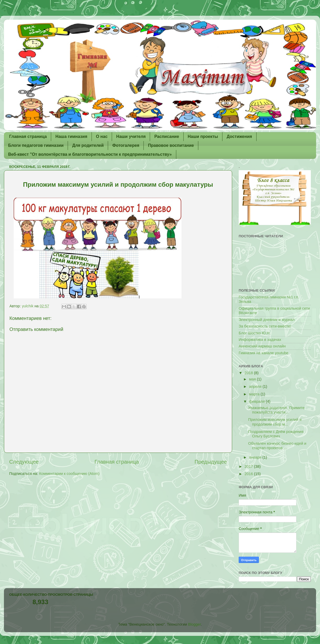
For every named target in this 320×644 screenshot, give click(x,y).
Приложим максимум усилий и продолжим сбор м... (275, 422)
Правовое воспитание (171, 145)
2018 (249, 373)
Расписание (167, 136)
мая (253, 379)
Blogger (194, 624)
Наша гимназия (71, 136)
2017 (249, 466)
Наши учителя (131, 136)
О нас (102, 136)
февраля (258, 401)
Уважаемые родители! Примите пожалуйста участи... (276, 410)
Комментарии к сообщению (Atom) (69, 474)
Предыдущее (211, 462)
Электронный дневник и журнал (267, 320)
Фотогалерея (126, 145)
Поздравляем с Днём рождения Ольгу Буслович (276, 434)
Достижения (239, 136)
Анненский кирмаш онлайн (262, 346)
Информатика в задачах (260, 340)
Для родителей (88, 145)
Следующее (24, 462)
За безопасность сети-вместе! (265, 326)
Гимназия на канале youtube (263, 353)
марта (255, 394)
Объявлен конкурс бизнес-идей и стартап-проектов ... (277, 446)
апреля (256, 387)
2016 (249, 474)
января (256, 457)
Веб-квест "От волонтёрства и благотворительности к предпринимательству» (90, 154)
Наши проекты (203, 136)
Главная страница (28, 136)
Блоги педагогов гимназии (36, 145)
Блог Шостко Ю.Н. (255, 333)
